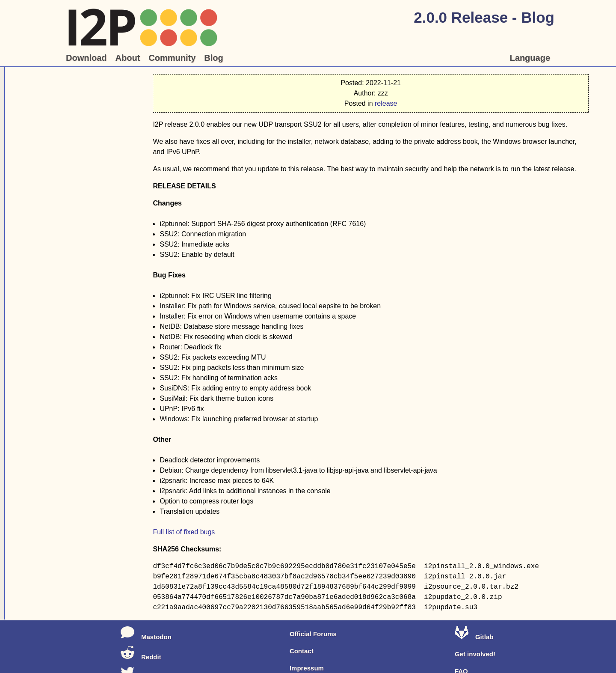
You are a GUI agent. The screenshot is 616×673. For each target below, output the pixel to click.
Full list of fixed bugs (184, 532)
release (386, 103)
